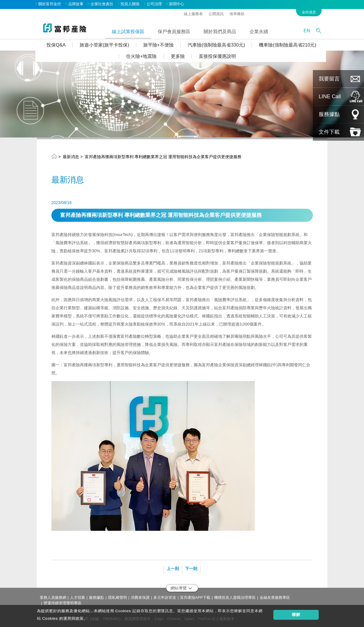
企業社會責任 (103, 4)
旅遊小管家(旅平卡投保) (106, 45)
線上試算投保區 (130, 31)
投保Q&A (57, 45)
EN (308, 31)
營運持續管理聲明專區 (62, 603)
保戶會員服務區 (175, 31)
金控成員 (310, 12)
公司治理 (156, 4)
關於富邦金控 (51, 4)
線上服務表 (195, 14)
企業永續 (260, 31)
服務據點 (96, 597)
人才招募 (78, 597)
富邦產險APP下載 (195, 597)
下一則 (191, 569)
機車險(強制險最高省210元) (289, 45)
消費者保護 (140, 597)
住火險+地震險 (142, 56)
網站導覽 (181, 588)
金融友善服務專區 (275, 597)
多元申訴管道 (165, 597)
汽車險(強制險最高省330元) (217, 45)
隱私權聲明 (118, 597)
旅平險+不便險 (160, 45)
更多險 (179, 56)
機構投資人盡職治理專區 (235, 597)
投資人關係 (131, 4)
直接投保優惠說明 (218, 56)
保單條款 (239, 14)
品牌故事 (77, 4)
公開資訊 (218, 14)
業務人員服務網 (53, 597)
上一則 (173, 569)
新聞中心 (178, 4)
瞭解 (296, 615)
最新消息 (71, 157)
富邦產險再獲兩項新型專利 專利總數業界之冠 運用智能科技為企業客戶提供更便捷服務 (163, 157)
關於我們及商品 (221, 31)
